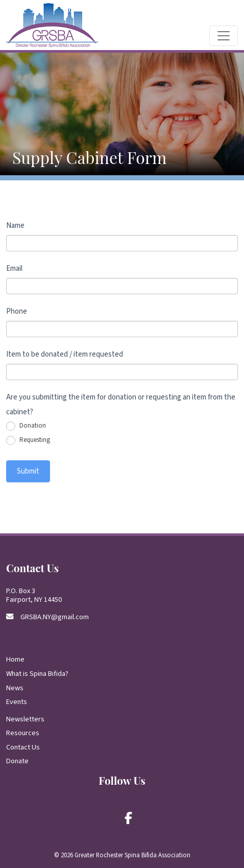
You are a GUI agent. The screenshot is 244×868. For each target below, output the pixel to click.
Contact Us (23, 747)
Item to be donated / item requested (65, 354)
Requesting (28, 440)
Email (14, 268)
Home (15, 659)
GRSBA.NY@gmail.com (55, 617)
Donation (26, 426)
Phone (17, 311)
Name (15, 226)
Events (17, 702)
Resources (23, 733)
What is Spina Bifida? (37, 674)
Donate (17, 761)
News (15, 688)
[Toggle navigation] (224, 36)
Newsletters (25, 719)
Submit (28, 471)
